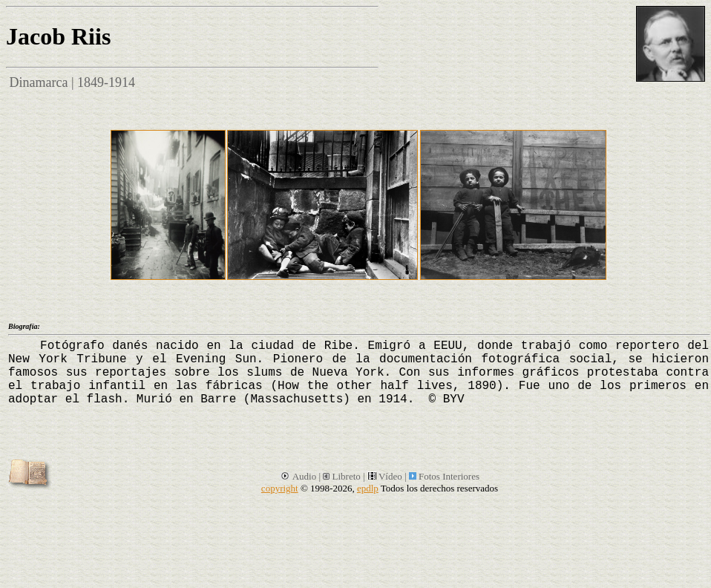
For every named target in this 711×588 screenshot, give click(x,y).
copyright (280, 488)
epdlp (368, 488)
